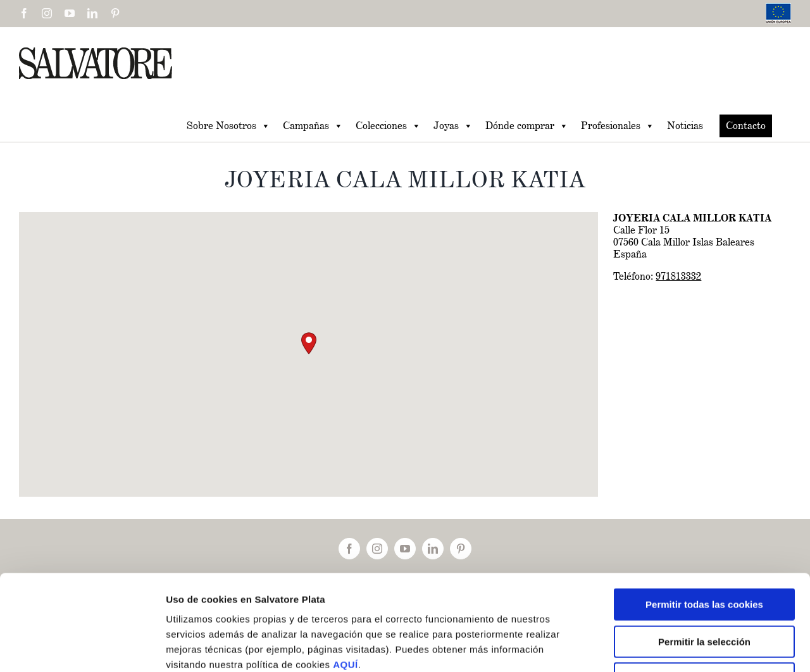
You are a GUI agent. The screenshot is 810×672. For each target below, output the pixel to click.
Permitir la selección (704, 555)
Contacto (746, 126)
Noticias (685, 126)
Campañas (313, 126)
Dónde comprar (527, 126)
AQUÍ (346, 577)
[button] (309, 343)
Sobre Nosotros (228, 126)
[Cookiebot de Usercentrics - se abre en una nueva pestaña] (82, 647)
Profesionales (618, 126)
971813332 (678, 276)
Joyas (453, 126)
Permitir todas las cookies (704, 517)
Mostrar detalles (677, 647)
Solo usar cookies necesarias (704, 591)
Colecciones (388, 126)
